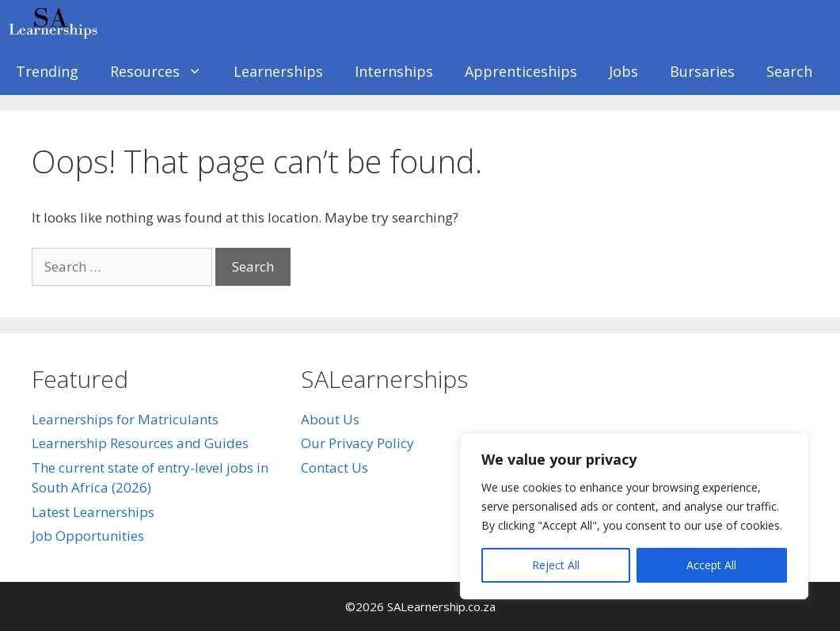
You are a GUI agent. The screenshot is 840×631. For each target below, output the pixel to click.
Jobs (623, 71)
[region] (634, 516)
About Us (330, 419)
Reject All (556, 565)
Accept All (711, 565)
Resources (164, 71)
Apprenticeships (521, 71)
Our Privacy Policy (357, 443)
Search (789, 71)
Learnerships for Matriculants (125, 419)
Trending (47, 71)
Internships (394, 71)
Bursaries (702, 71)
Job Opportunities (88, 536)
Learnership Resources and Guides (140, 443)
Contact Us (334, 468)
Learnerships (278, 71)
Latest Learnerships (93, 512)
